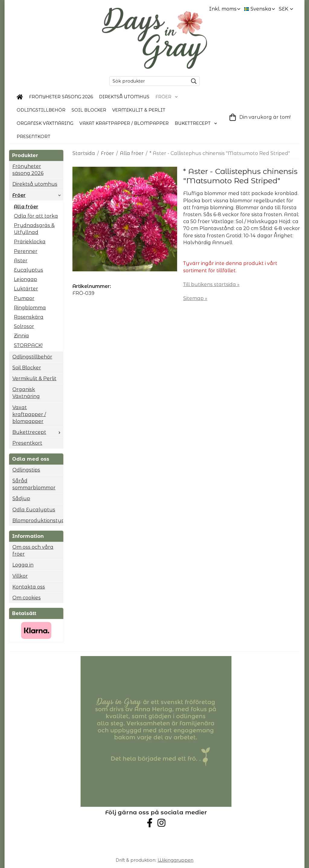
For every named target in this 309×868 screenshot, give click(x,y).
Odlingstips (26, 470)
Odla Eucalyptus (34, 510)
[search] (192, 81)
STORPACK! (28, 345)
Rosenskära (29, 317)
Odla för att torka (36, 216)
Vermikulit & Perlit (139, 110)
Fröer (167, 97)
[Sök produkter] (147, 81)
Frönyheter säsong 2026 (61, 97)
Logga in (23, 565)
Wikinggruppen (175, 860)
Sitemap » (195, 298)
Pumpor (24, 298)
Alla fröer (26, 207)
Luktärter (26, 289)
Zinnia (21, 336)
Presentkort (33, 137)
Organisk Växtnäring (45, 123)
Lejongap (25, 279)
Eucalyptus (29, 270)
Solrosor (24, 326)
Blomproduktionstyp (38, 521)
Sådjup (21, 499)
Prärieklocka (30, 242)
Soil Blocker (89, 110)
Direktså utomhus (124, 97)
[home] (20, 97)
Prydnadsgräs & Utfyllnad (34, 229)
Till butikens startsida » (211, 284)
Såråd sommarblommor (34, 484)
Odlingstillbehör (41, 110)
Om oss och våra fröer (33, 551)
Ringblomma (30, 308)
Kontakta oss (29, 587)
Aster (21, 261)
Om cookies (27, 598)
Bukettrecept (196, 123)
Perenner (26, 251)
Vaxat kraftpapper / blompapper (124, 123)
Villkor (20, 576)
